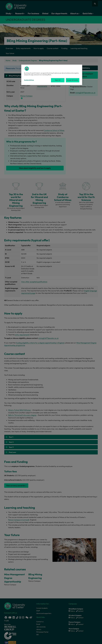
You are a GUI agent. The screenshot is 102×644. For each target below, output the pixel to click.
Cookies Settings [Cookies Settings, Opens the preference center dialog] (29, 80)
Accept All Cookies (73, 80)
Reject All (58, 80)
